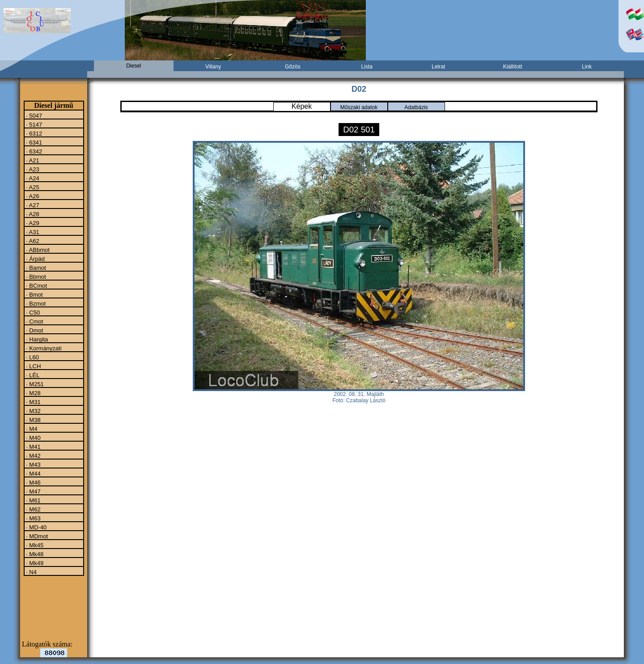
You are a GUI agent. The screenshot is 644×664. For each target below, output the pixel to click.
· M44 (33, 473)
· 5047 (34, 115)
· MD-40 (36, 527)
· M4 (31, 429)
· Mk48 (34, 554)
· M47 (33, 491)
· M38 (33, 420)
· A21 (32, 160)
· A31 (32, 232)
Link (587, 67)
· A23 (32, 169)
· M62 (33, 509)
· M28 (33, 393)
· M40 (33, 438)
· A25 (32, 187)
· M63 (33, 518)
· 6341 (34, 142)
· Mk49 (34, 563)
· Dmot (34, 330)
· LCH (33, 366)
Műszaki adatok (359, 107)
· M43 (33, 464)
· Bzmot (35, 303)
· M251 (34, 384)
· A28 (32, 214)
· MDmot (36, 536)
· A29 (32, 223)
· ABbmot (37, 250)
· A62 (32, 241)
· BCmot (36, 285)
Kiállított (513, 67)
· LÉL (32, 375)
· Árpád (35, 259)
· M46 (33, 482)
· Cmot (34, 321)
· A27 (32, 205)
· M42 (33, 455)
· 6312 (34, 133)
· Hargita (36, 339)
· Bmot (34, 294)
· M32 (33, 411)
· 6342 (34, 151)
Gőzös (293, 67)
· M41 (33, 447)
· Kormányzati (43, 348)
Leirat (438, 67)
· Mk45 (34, 545)
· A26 (32, 196)
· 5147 (34, 124)
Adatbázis (416, 107)
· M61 (33, 500)
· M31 (33, 402)
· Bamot (35, 268)
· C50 (32, 312)
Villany (213, 67)
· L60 (32, 357)
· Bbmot (35, 277)
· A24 (32, 178)
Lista (367, 67)
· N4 (31, 572)
